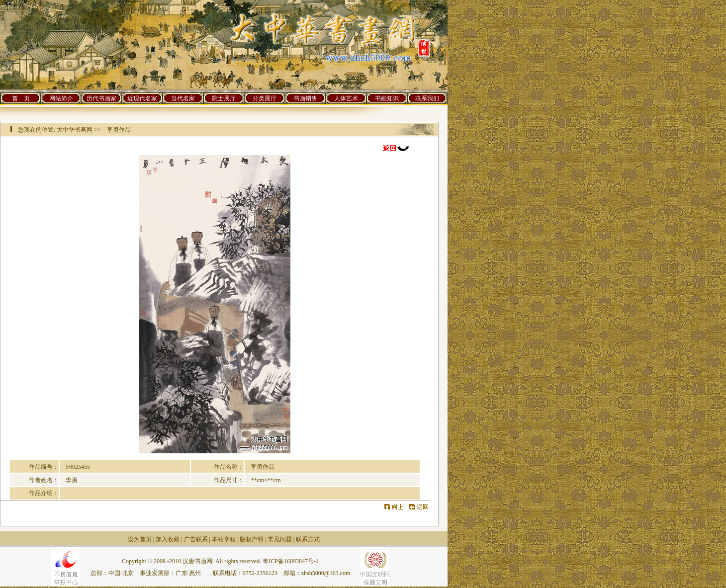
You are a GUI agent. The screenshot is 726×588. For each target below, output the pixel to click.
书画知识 (387, 98)
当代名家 (183, 98)
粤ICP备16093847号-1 (291, 561)
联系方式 (308, 539)
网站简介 (61, 98)
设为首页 (140, 539)
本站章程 (224, 539)
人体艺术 (346, 98)
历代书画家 (101, 98)
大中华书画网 (75, 130)
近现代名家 (142, 98)
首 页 (21, 98)
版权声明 (252, 539)
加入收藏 (168, 539)
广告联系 (196, 539)
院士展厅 (224, 98)
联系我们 (427, 98)
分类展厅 (265, 98)
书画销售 (305, 98)
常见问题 (280, 539)
